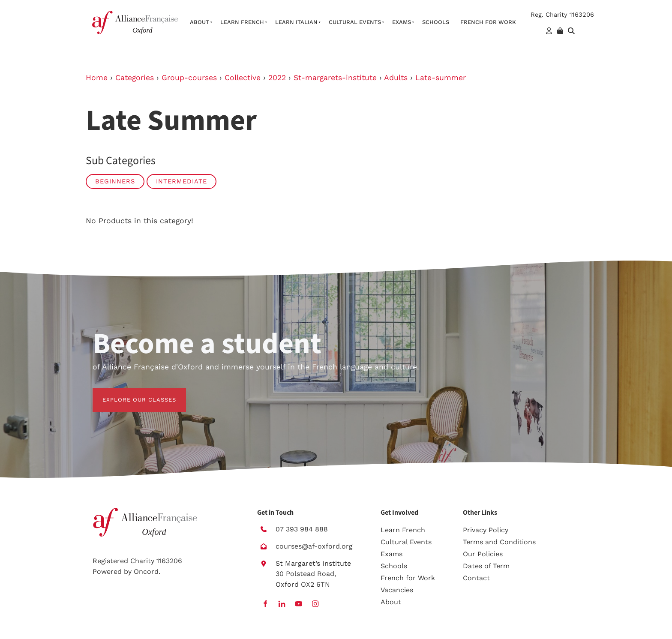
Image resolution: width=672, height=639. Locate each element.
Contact (476, 578)
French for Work (408, 578)
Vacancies (397, 590)
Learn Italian (296, 22)
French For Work (488, 22)
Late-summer (441, 78)
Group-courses (189, 78)
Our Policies (483, 554)
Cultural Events (355, 22)
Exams (402, 22)
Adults (396, 78)
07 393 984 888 (302, 529)
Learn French (242, 22)
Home (97, 78)
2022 (277, 78)
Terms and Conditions (499, 542)
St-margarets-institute (335, 78)
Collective (243, 78)
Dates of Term (486, 566)
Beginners (115, 181)
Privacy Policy (486, 530)
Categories (135, 78)
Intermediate (181, 181)
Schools (436, 22)
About (199, 22)
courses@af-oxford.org (314, 546)
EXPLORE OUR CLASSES (129, 393)
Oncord (146, 571)
